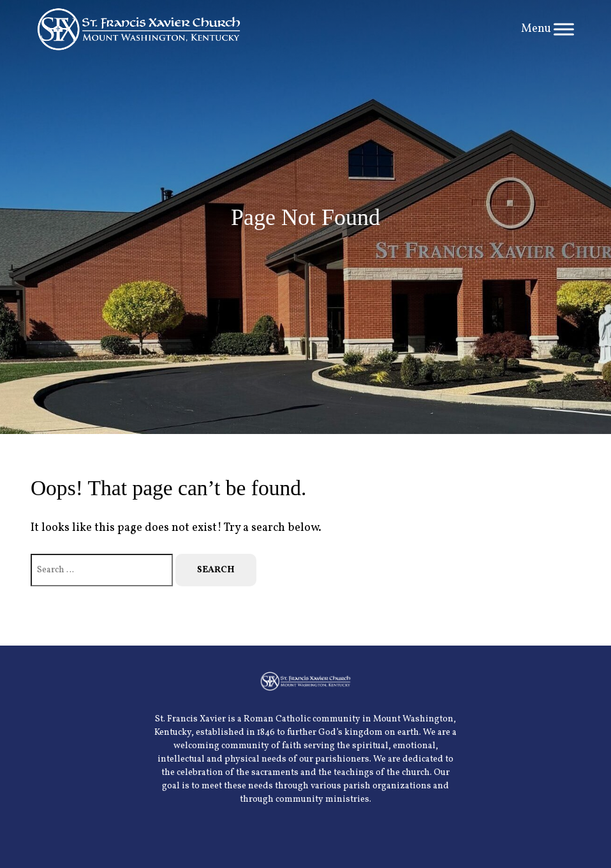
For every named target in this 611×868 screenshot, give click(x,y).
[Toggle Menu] (564, 29)
